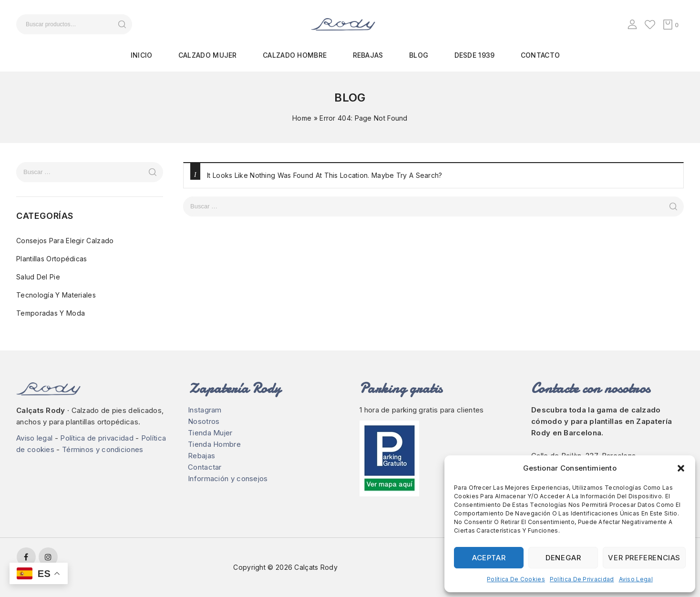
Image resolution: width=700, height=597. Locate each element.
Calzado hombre (295, 55)
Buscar (122, 24)
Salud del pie (38, 277)
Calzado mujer (208, 55)
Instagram (205, 410)
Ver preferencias (644, 558)
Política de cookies (516, 579)
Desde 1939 (475, 55)
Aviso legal (636, 579)
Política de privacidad (582, 579)
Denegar (563, 558)
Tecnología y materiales (56, 295)
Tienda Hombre (214, 444)
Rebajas (368, 55)
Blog (419, 55)
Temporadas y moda (51, 313)
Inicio (142, 55)
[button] (681, 468)
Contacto (540, 55)
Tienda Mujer (210, 433)
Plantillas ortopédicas (52, 259)
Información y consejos (228, 479)
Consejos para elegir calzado (65, 241)
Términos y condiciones (103, 449)
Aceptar (489, 558)
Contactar (205, 467)
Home (302, 118)
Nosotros (204, 421)
